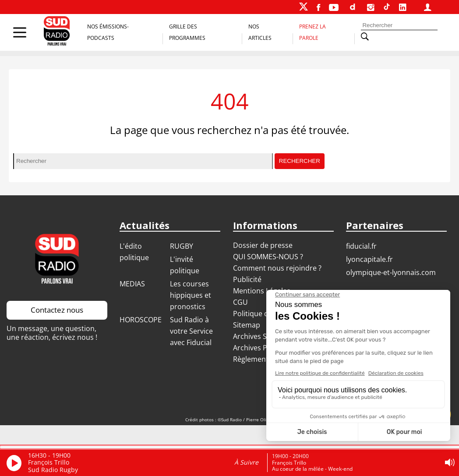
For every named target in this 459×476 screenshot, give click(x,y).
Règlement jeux (258, 359)
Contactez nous (57, 310)
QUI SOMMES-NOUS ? (268, 257)
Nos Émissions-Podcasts (108, 32)
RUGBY (182, 246)
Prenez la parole (312, 32)
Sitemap (247, 325)
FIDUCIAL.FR (361, 246)
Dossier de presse (263, 245)
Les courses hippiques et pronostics (191, 295)
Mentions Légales (262, 291)
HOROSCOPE (141, 320)
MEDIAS (132, 284)
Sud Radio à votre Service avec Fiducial (191, 331)
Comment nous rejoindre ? (278, 268)
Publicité (247, 279)
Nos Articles (260, 32)
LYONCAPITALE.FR (369, 259)
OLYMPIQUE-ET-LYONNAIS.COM (391, 272)
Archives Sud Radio (265, 336)
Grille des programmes (187, 32)
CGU (240, 302)
